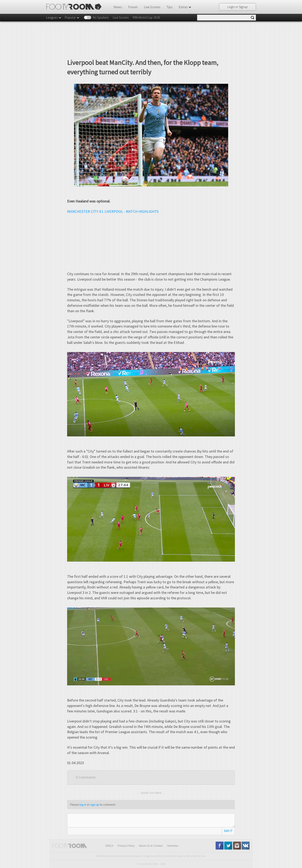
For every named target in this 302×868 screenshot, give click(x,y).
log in (83, 805)
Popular (72, 17)
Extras (185, 7)
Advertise (173, 846)
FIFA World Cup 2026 (146, 17)
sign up (95, 805)
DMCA (109, 846)
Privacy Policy (126, 846)
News (118, 7)
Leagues (54, 17)
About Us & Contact (151, 846)
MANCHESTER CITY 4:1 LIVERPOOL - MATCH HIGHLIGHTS (113, 211)
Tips (169, 7)
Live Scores (152, 7)
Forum (133, 7)
